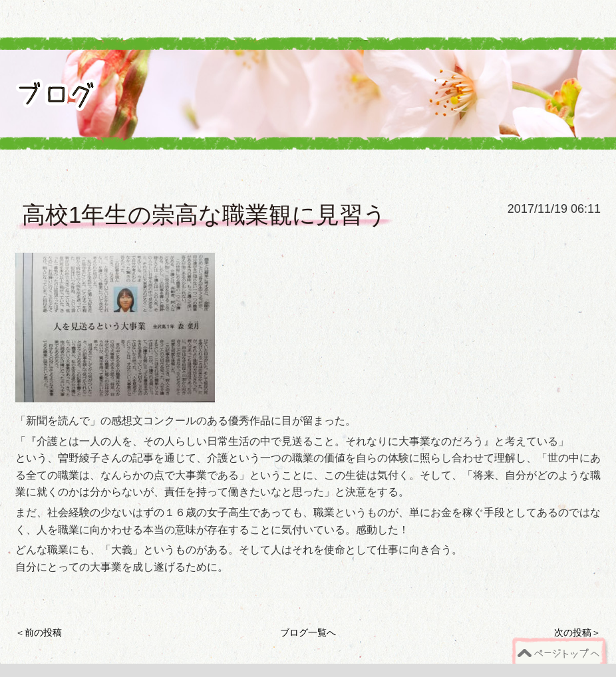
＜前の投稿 (39, 632)
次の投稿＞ (577, 632)
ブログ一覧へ (308, 632)
